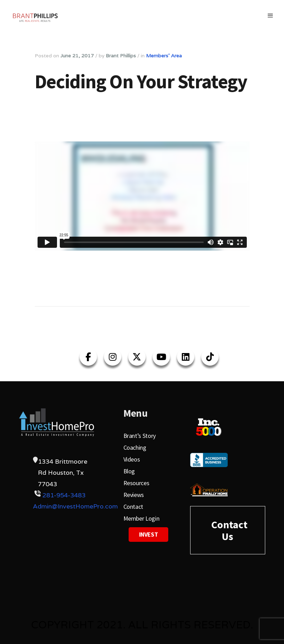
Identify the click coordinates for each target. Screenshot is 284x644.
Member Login (141, 518)
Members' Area (164, 56)
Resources (136, 483)
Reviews (134, 495)
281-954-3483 (64, 495)
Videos (132, 459)
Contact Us (229, 530)
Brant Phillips (121, 56)
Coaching (135, 447)
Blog (129, 471)
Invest (149, 534)
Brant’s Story (140, 436)
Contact (133, 507)
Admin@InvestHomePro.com (75, 506)
